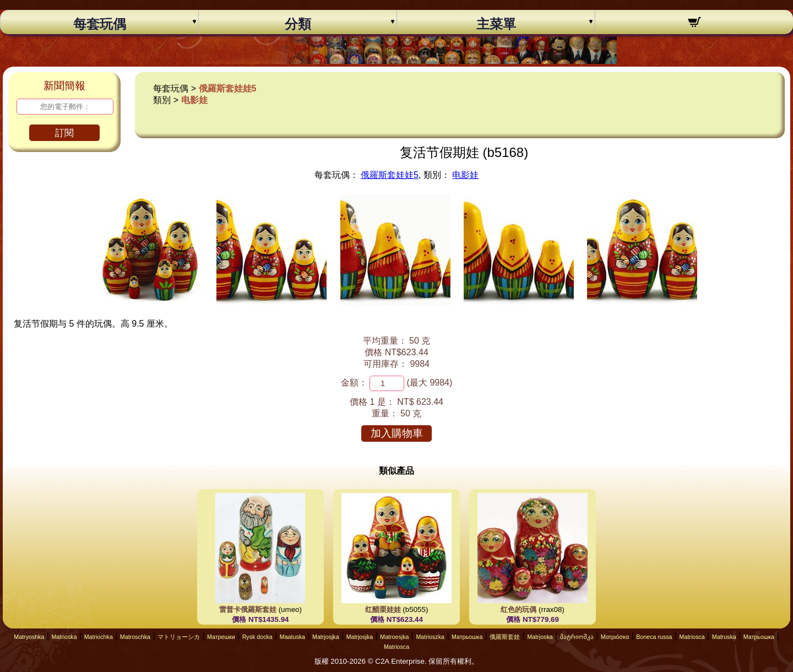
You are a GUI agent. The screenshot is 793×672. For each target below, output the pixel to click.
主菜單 (496, 24)
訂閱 (64, 133)
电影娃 (194, 100)
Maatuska (292, 637)
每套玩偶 (100, 24)
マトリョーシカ (179, 637)
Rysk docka (257, 637)
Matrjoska (540, 637)
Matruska (724, 637)
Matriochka (99, 637)
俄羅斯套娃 (505, 637)
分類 (298, 24)
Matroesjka (394, 637)
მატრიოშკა (577, 637)
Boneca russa (654, 637)
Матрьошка (467, 637)
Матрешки (221, 637)
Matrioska (64, 637)
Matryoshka (29, 637)
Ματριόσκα (615, 637)
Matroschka (135, 637)
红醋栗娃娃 (383, 609)
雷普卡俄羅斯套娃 (248, 609)
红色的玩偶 (518, 609)
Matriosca (692, 637)
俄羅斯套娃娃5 (228, 88)
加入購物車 (397, 433)
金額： (354, 383)
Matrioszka (430, 637)
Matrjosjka (326, 637)
